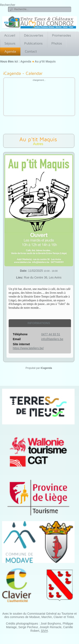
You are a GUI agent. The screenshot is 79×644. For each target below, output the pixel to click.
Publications (33, 43)
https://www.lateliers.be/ (28, 348)
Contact (31, 51)
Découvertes (34, 35)
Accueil (10, 35)
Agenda (10, 51)
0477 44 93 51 (51, 334)
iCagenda (46, 368)
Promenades (62, 35)
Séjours (10, 43)
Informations (39, 323)
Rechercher (8, 5)
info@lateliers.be (52, 339)
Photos (57, 43)
